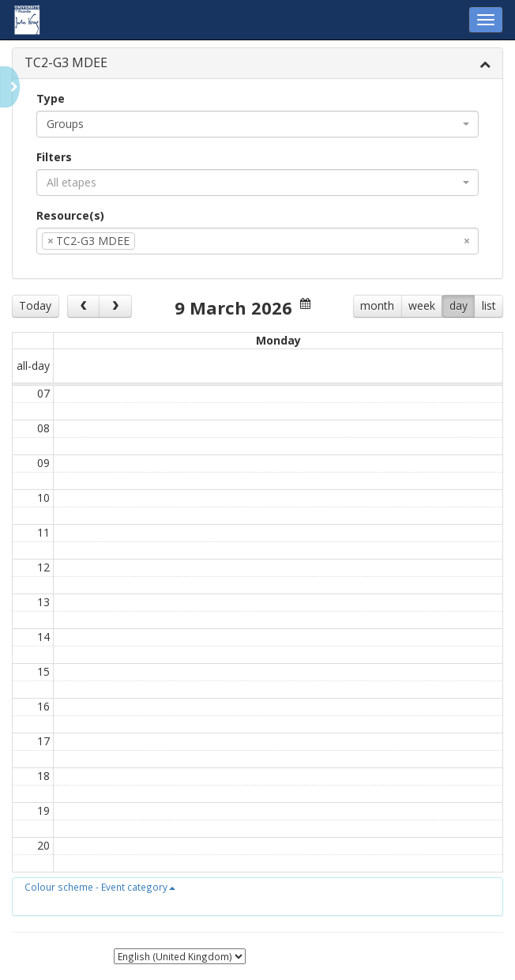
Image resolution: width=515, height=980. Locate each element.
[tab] (257, 64)
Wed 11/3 (240, 340)
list (489, 305)
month (377, 305)
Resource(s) (70, 215)
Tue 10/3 (166, 340)
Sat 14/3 (465, 340)
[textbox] (163, 241)
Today (35, 305)
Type (51, 98)
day (459, 305)
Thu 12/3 (315, 340)
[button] (100, 887)
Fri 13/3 (390, 340)
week (422, 305)
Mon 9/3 (90, 340)
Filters (54, 157)
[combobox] (257, 124)
